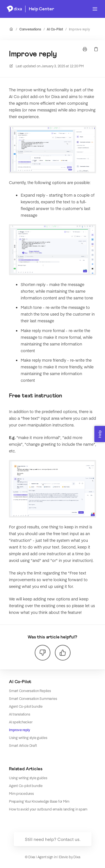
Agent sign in (47, 857)
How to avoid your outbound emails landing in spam (48, 809)
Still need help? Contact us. (53, 839)
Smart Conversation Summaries (33, 698)
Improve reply (80, 29)
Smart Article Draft (23, 745)
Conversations (30, 29)
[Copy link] (96, 49)
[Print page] (85, 49)
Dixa (77, 857)
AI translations (19, 714)
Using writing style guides (28, 738)
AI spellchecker (21, 722)
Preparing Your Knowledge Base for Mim (39, 801)
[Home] (14, 9)
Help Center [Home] (41, 9)
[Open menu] (95, 9)
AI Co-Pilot (55, 29)
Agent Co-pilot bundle (26, 706)
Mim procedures (21, 793)
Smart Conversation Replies (30, 691)
